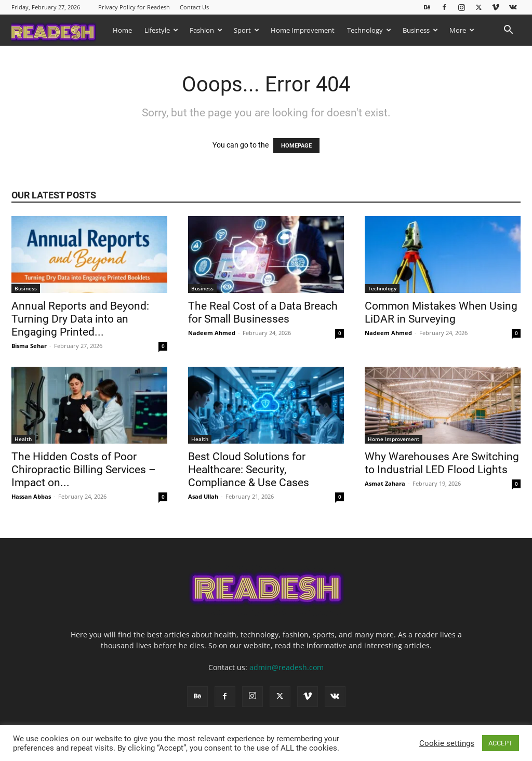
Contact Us (194, 7)
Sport (247, 30)
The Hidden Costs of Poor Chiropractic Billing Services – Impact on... (84, 470)
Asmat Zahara (385, 483)
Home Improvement (303, 30)
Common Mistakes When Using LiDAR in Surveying (441, 312)
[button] (508, 31)
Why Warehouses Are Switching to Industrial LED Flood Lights (442, 463)
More (462, 30)
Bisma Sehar (29, 346)
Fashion (206, 30)
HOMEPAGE (296, 146)
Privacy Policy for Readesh (134, 7)
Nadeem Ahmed (212, 333)
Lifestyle (161, 30)
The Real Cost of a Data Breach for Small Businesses (263, 312)
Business (420, 30)
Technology (369, 30)
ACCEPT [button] (501, 743)
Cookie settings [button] (447, 743)
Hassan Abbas (31, 496)
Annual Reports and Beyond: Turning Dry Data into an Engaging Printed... (80, 319)
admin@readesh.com (287, 667)
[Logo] (59, 30)
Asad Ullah (203, 496)
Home (122, 30)
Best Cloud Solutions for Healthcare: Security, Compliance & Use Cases (250, 470)
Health (23, 439)
